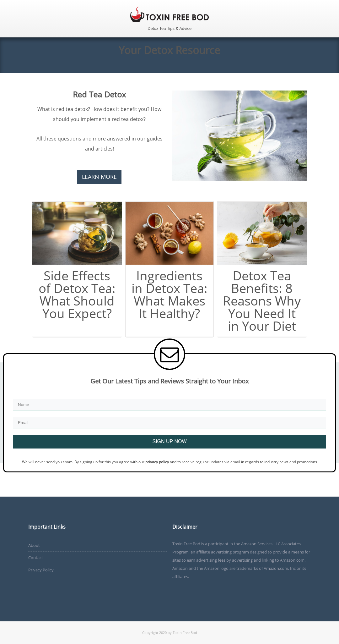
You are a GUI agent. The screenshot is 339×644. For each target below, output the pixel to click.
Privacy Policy (41, 570)
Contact (36, 558)
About (34, 545)
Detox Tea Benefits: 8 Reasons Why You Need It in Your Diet (262, 301)
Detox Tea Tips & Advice (169, 28)
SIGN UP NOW (169, 441)
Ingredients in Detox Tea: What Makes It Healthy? (169, 294)
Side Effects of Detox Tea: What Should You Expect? (77, 294)
